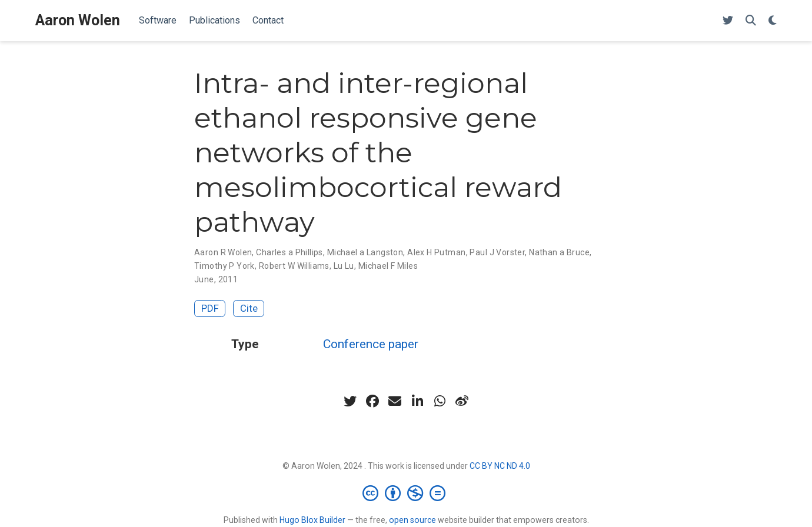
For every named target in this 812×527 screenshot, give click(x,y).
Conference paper (371, 344)
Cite (249, 308)
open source (412, 520)
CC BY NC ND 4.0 (500, 466)
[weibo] (462, 401)
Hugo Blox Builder (312, 520)
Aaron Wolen (78, 20)
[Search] (751, 21)
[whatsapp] (440, 401)
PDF (210, 308)
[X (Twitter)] (728, 21)
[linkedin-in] (417, 401)
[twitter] (350, 401)
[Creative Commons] (406, 493)
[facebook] (372, 401)
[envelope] (395, 401)
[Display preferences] (773, 21)
